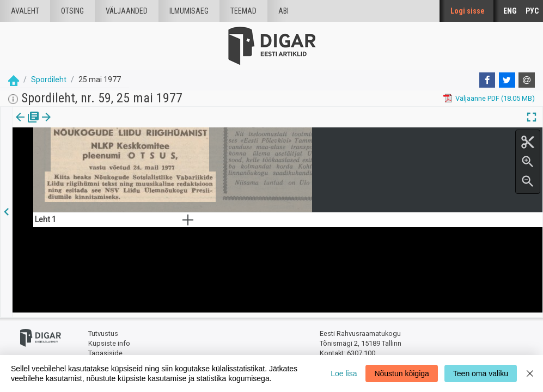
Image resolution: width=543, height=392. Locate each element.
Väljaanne (28, 125)
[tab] (28, 125)
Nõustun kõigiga (401, 373)
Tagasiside (105, 349)
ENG (510, 11)
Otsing (72, 11)
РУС (532, 11)
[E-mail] (527, 80)
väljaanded (127, 11)
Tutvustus (103, 330)
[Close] (530, 373)
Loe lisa (344, 373)
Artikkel (76, 125)
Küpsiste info (109, 339)
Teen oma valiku (481, 373)
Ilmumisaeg (189, 11)
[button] (93, 125)
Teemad (243, 11)
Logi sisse (468, 11)
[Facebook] (487, 80)
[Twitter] (507, 80)
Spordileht (49, 79)
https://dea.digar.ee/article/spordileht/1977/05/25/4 (94, 181)
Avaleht (25, 11)
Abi (283, 11)
